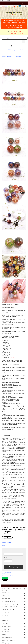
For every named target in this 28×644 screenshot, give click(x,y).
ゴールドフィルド (21, 49)
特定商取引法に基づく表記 (7, 575)
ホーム (4, 56)
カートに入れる (13, 567)
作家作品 (9, 49)
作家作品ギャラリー (10, 56)
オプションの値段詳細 (7, 572)
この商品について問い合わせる (8, 544)
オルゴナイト (15, 51)
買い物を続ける (5, 545)
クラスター (14, 49)
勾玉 (5, 49)
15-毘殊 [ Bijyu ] (19, 56)
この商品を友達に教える (7, 543)
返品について (5, 574)
